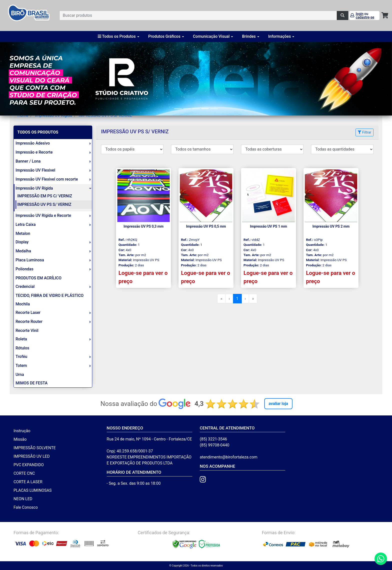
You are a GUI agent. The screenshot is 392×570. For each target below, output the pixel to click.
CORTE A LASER (28, 482)
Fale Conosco (26, 507)
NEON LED (23, 499)
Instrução (22, 431)
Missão (20, 439)
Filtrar (364, 132)
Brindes (251, 36)
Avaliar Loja (278, 404)
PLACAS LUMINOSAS (32, 490)
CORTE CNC (24, 473)
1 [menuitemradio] (237, 299)
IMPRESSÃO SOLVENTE (35, 448)
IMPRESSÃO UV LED (31, 456)
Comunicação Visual (213, 36)
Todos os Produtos (118, 36)
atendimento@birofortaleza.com (229, 457)
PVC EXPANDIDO (29, 465)
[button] (29, 79)
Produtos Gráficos (166, 36)
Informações (281, 36)
